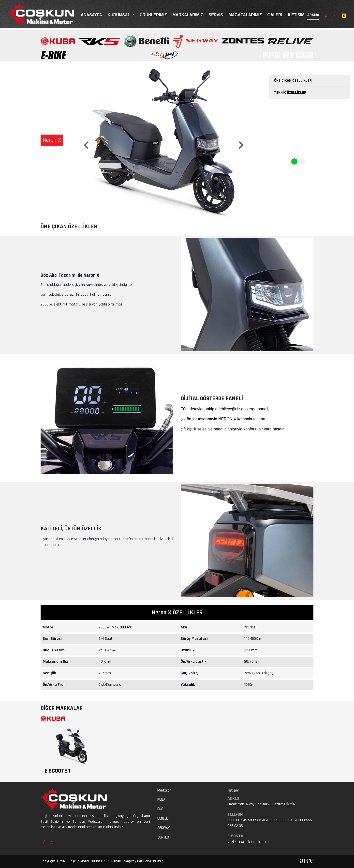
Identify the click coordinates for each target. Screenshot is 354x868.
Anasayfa (91, 15)
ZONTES (163, 837)
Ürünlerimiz (153, 15)
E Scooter (57, 771)
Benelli (163, 818)
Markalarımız (188, 15)
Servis (216, 15)
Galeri (275, 15)
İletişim (296, 15)
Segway (163, 828)
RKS (160, 809)
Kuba (161, 799)
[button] (86, 141)
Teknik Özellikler (290, 93)
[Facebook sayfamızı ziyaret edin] (326, 17)
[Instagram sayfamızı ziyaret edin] (334, 17)
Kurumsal (119, 15)
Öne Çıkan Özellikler (293, 81)
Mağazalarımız (245, 15)
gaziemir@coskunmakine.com (249, 842)
